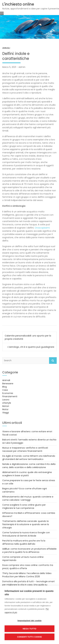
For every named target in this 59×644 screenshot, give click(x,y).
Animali (6, 48)
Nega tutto (30, 629)
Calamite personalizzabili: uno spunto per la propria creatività (28, 337)
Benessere (8, 384)
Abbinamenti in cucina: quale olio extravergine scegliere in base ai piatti (27, 474)
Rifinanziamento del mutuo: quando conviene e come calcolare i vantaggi (28, 498)
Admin (22, 67)
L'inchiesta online (18, 4)
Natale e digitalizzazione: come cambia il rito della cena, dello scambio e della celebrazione (29, 466)
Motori (6, 406)
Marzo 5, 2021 (9, 67)
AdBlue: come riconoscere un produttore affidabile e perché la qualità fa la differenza (29, 550)
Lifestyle (7, 403)
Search (53, 361)
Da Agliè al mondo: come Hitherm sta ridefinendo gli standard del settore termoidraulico (29, 458)
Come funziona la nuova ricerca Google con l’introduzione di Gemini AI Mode (26, 534)
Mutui (5, 409)
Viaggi (6, 413)
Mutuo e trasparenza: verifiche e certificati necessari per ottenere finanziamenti (25, 449)
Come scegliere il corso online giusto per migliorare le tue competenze (24, 506)
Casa (5, 390)
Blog (5, 387)
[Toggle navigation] (2, 13)
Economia (8, 393)
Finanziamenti (10, 396)
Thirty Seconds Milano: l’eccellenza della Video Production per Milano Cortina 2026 (27, 575)
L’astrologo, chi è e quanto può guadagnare (31, 347)
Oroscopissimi (42, 228)
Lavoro (6, 400)
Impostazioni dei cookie (30, 621)
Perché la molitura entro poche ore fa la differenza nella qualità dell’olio (24, 542)
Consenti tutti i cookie (29, 637)
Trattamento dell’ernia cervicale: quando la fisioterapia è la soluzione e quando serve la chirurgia (26, 524)
